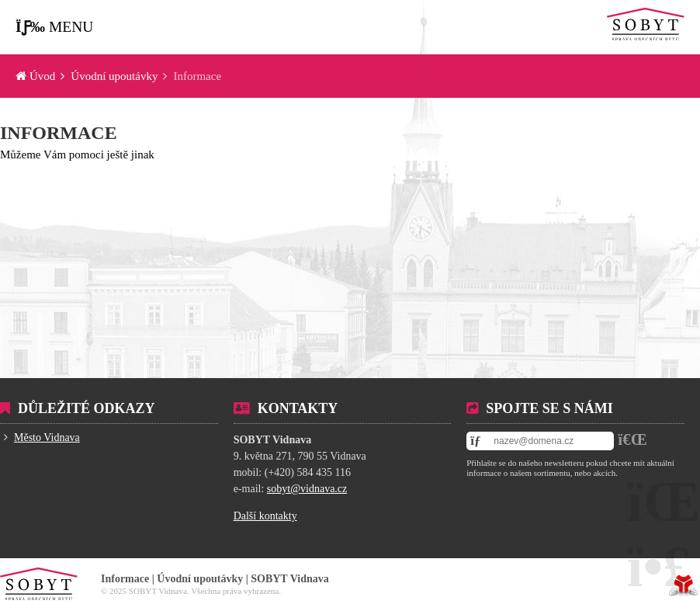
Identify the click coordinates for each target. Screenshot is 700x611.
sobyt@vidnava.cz (307, 489)
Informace (59, 133)
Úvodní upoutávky (114, 76)
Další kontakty (265, 516)
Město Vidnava (47, 437)
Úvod (646, 24)
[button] (54, 27)
